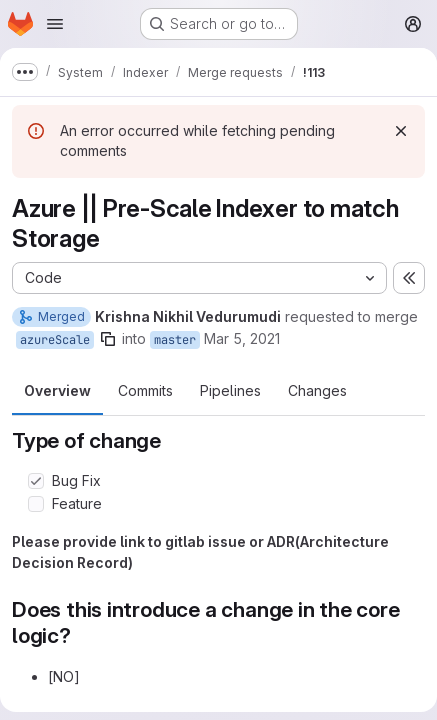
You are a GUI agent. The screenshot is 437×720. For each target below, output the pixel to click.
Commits (145, 390)
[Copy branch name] (108, 339)
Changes (317, 390)
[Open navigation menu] (55, 24)
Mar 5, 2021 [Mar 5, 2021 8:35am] (242, 338)
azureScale (55, 340)
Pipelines (230, 390)
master (175, 340)
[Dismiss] (401, 131)
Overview (57, 390)
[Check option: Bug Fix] (36, 481)
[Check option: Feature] (36, 504)
